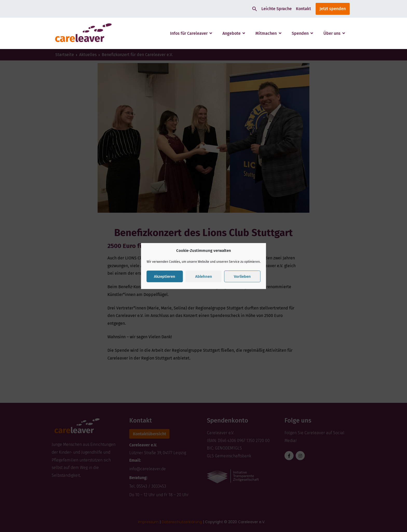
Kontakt (303, 9)
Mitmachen (266, 33)
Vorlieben (242, 277)
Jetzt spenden (333, 9)
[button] (255, 9)
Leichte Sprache (277, 9)
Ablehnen (204, 277)
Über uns (332, 33)
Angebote (232, 33)
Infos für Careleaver (189, 33)
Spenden (300, 33)
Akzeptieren (165, 277)
